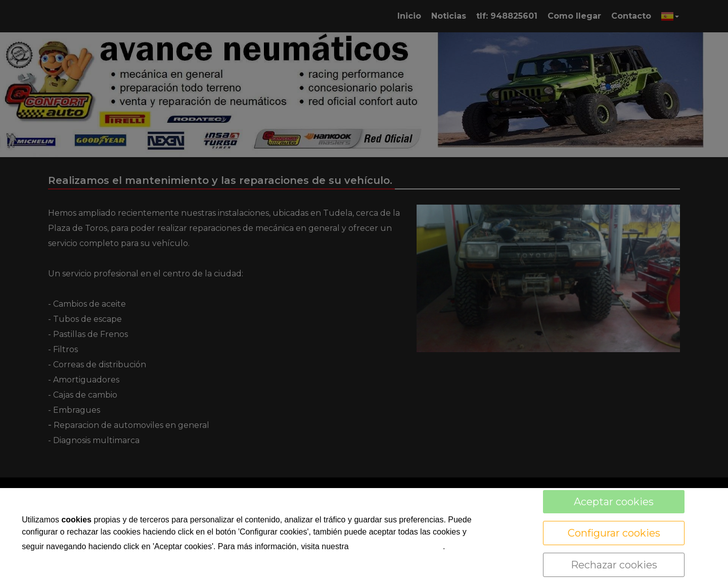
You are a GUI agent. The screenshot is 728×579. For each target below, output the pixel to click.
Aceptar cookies (614, 502)
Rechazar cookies (614, 565)
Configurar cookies (614, 533)
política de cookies (397, 546)
